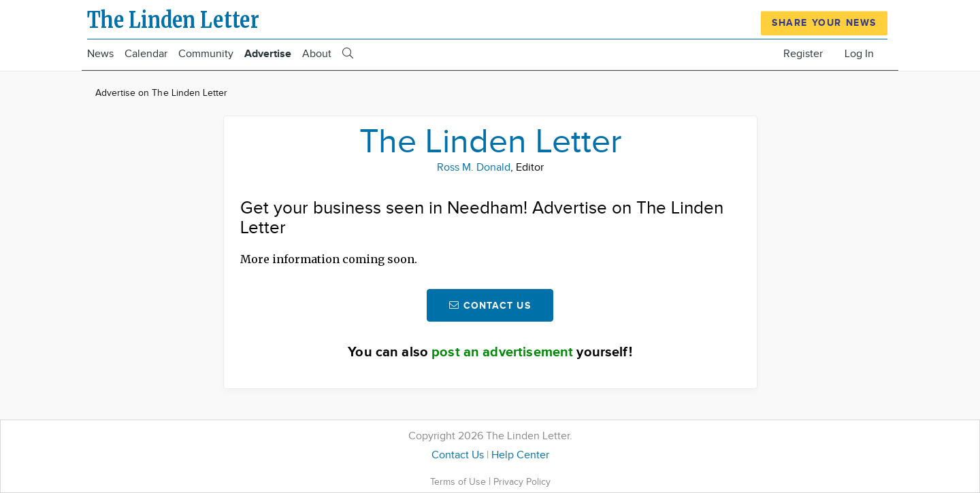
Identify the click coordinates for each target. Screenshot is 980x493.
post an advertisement (502, 352)
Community (206, 54)
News (100, 54)
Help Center (520, 455)
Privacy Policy (522, 482)
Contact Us (458, 455)
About (317, 54)
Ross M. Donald (474, 168)
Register (803, 54)
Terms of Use (459, 482)
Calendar (146, 54)
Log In (859, 54)
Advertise (268, 54)
